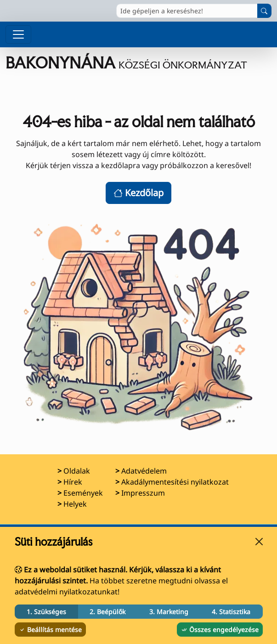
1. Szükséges (46, 612)
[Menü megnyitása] (18, 34)
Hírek (73, 482)
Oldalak (77, 471)
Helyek (75, 504)
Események (83, 493)
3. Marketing (169, 612)
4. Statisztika (231, 612)
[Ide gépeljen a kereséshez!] (187, 11)
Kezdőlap (138, 193)
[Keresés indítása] (264, 11)
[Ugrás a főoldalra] (138, 63)
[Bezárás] (259, 542)
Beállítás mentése (50, 630)
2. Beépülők (107, 612)
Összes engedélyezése (220, 630)
